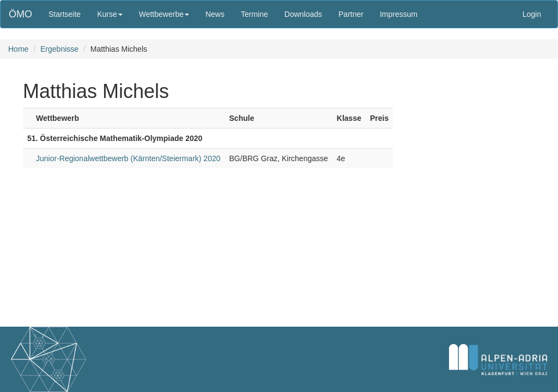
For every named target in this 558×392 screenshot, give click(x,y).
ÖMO (20, 14)
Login (532, 14)
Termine (254, 14)
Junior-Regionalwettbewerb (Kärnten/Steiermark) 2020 (128, 158)
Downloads (303, 14)
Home (18, 49)
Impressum (399, 14)
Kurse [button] (110, 14)
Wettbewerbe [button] (164, 14)
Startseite (65, 14)
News (215, 14)
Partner (351, 14)
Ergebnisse (59, 49)
